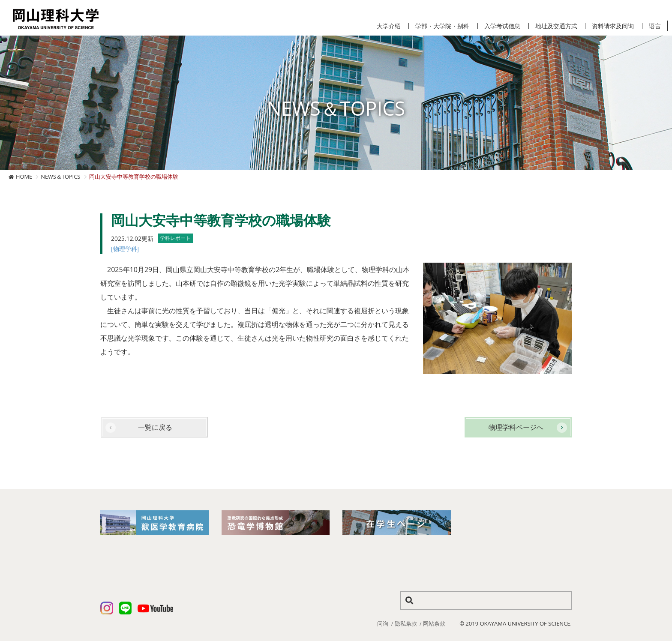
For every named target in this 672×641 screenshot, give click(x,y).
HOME (24, 177)
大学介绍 (389, 26)
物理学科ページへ (516, 427)
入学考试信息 (502, 26)
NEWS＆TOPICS (60, 177)
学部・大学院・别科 (442, 26)
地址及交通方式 (556, 26)
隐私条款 (406, 623)
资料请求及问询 (613, 26)
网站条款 (434, 623)
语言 (655, 26)
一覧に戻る (155, 427)
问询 (383, 623)
